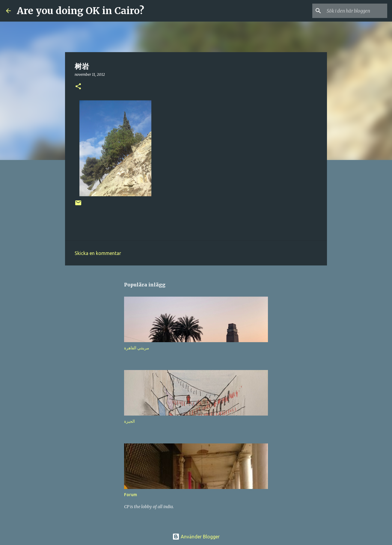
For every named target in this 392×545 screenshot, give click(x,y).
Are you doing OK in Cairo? (80, 11)
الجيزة (129, 421)
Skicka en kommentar (98, 253)
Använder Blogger (196, 537)
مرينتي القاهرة (137, 348)
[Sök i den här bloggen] (356, 11)
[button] (78, 87)
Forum (131, 495)
